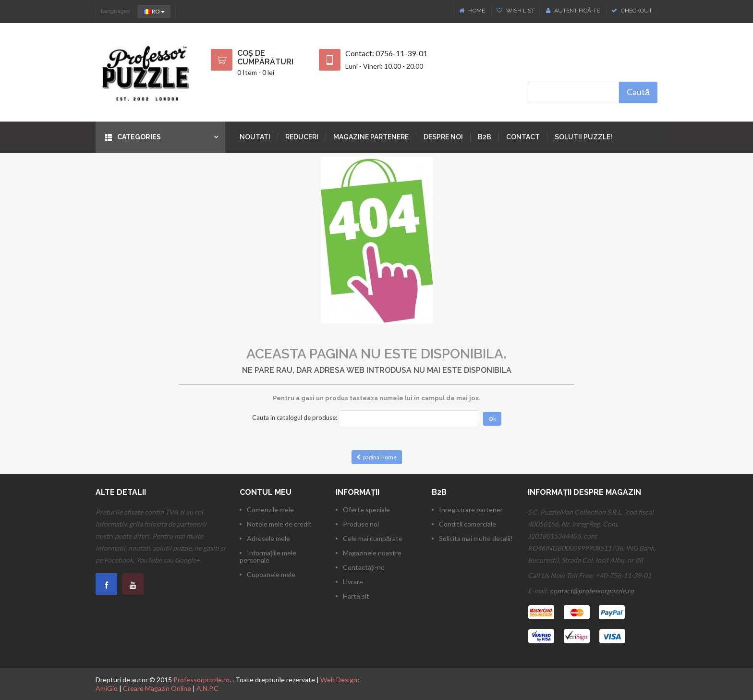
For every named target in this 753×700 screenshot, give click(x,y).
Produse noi (361, 524)
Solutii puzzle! (583, 137)
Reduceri (302, 137)
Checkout (632, 11)
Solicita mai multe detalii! (476, 538)
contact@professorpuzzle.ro (592, 591)
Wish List (516, 11)
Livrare (353, 582)
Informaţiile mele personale (268, 556)
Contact (523, 137)
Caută (638, 92)
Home (473, 11)
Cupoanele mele (271, 574)
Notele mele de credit (279, 524)
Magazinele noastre (372, 553)
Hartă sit (356, 596)
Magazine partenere (371, 137)
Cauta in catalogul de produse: (295, 418)
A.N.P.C (207, 688)
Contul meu (266, 492)
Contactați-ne (364, 567)
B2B (485, 137)
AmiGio (107, 688)
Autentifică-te (573, 11)
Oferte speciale (366, 510)
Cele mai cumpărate (373, 538)
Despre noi (443, 137)
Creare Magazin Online (157, 688)
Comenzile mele (270, 510)
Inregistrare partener (471, 510)
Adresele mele (268, 538)
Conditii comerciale (468, 524)
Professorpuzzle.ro (201, 680)
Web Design (339, 680)
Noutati (255, 137)
